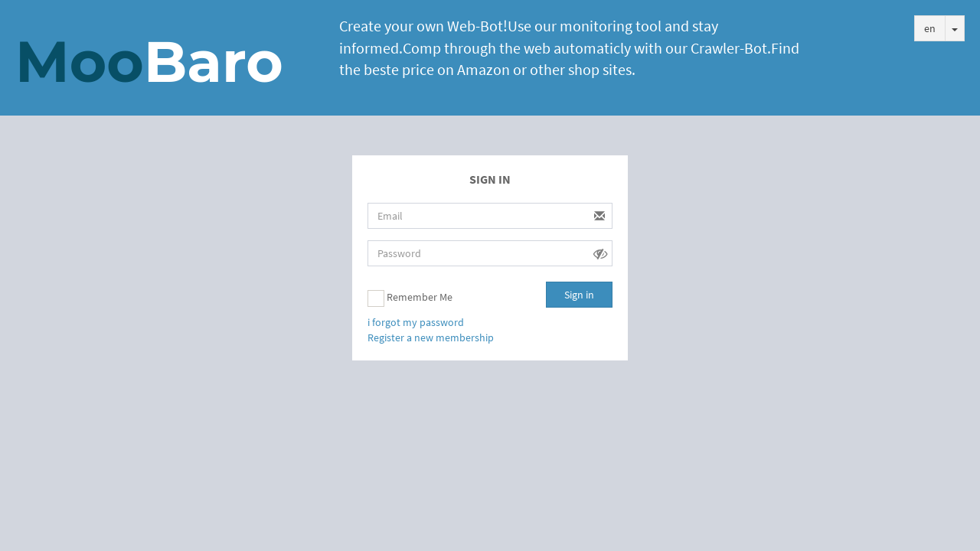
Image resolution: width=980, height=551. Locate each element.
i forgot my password (416, 322)
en (930, 28)
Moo (149, 62)
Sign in (579, 295)
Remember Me (410, 298)
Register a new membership (431, 337)
